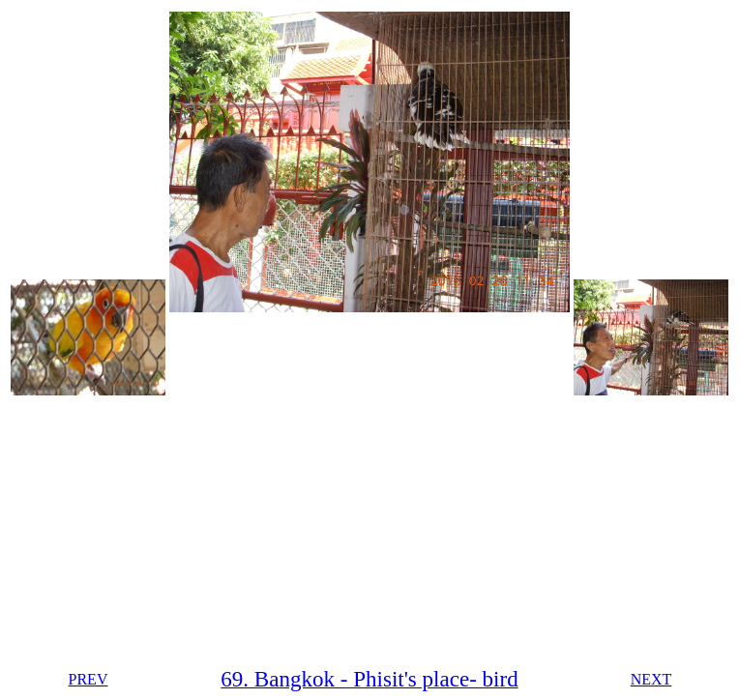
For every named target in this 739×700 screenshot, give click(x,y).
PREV (89, 679)
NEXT (651, 679)
